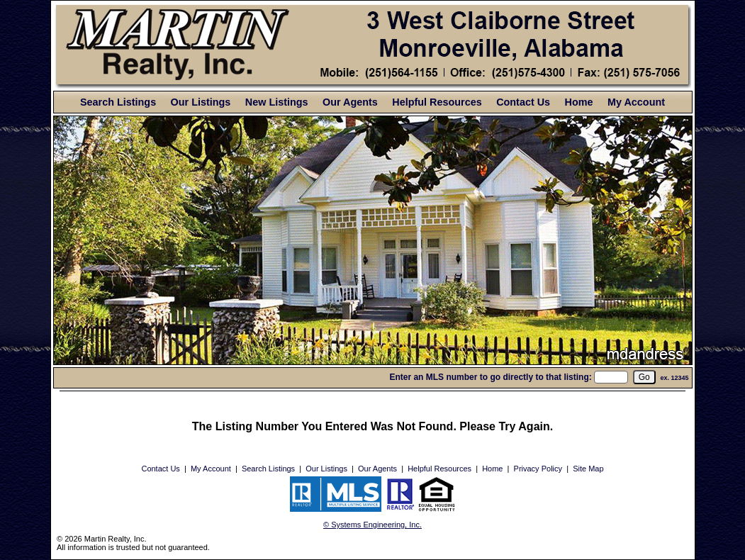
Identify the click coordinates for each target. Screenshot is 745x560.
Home (579, 102)
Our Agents (350, 102)
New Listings (277, 102)
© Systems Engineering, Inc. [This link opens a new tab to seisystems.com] (372, 525)
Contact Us (523, 102)
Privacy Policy (538, 469)
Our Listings (201, 102)
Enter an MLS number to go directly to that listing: (490, 377)
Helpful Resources (437, 102)
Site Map (588, 469)
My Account (636, 102)
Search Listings (118, 102)
